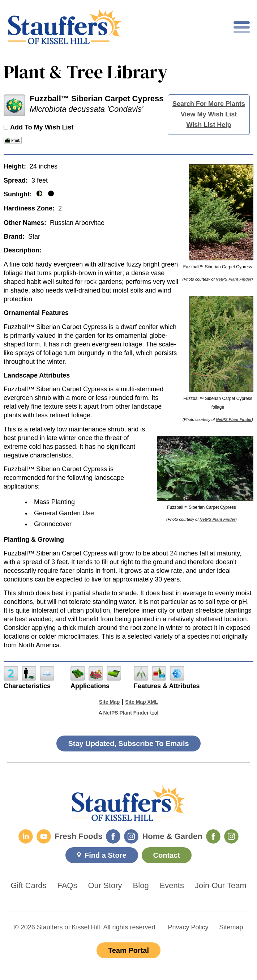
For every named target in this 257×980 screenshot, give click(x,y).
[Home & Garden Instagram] (231, 836)
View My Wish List (209, 114)
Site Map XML (142, 702)
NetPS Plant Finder (234, 279)
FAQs (67, 886)
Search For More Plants (209, 104)
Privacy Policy (188, 927)
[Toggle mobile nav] (242, 27)
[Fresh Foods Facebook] (113, 836)
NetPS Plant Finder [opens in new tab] (126, 713)
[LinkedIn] (26, 836)
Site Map (110, 702)
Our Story (105, 886)
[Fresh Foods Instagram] (131, 836)
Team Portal (128, 950)
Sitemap (231, 927)
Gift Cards (28, 886)
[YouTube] (44, 836)
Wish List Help (209, 125)
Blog (141, 886)
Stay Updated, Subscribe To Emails (128, 743)
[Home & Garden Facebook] (213, 836)
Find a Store (106, 855)
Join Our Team (221, 886)
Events (172, 886)
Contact (167, 855)
